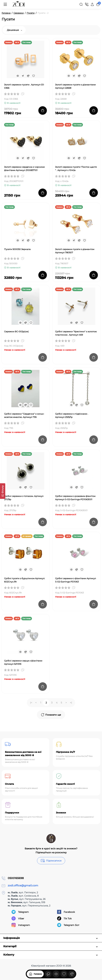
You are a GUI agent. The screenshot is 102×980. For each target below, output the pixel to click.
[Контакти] (87, 4)
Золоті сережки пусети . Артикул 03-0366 (24, 86)
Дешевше (14, 30)
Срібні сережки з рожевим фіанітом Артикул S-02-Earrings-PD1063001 (75, 498)
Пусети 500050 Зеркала (17, 249)
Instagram (21, 925)
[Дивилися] (48, 974)
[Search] (81, 4)
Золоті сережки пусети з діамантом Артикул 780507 (75, 251)
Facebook (66, 912)
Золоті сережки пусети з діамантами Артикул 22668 (75, 86)
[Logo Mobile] (19, 4)
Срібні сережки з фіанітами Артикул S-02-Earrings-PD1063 (76, 580)
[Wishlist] (33, 76)
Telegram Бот (68, 925)
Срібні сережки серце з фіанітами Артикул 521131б (23, 662)
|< (31, 703)
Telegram (20, 912)
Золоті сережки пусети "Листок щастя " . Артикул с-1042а (76, 169)
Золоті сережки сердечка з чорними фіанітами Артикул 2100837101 (24, 169)
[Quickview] (18, 76)
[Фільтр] (3, 491)
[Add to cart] (43, 110)
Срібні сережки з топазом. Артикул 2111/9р (24, 498)
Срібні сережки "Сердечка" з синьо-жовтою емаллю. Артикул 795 (24, 415)
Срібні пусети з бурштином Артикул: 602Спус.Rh (25, 580)
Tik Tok (64, 918)
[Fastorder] (23, 76)
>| (71, 703)
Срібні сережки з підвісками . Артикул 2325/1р (72, 415)
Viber (18, 918)
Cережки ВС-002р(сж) (16, 331)
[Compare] (28, 76)
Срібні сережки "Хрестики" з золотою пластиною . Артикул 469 (76, 333)
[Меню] (5, 4)
